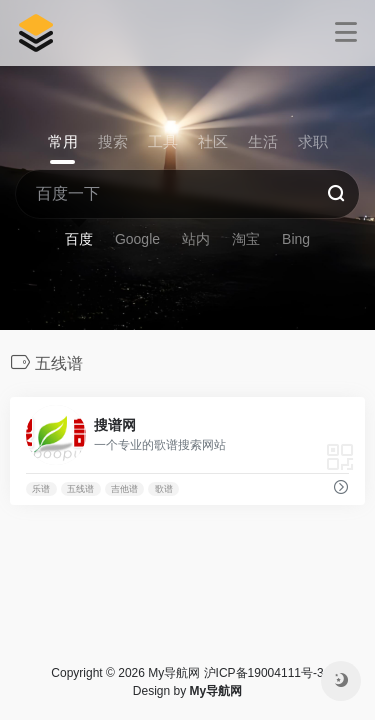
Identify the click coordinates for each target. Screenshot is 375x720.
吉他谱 (124, 489)
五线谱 (80, 489)
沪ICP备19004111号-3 (264, 673)
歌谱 (164, 489)
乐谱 (41, 489)
